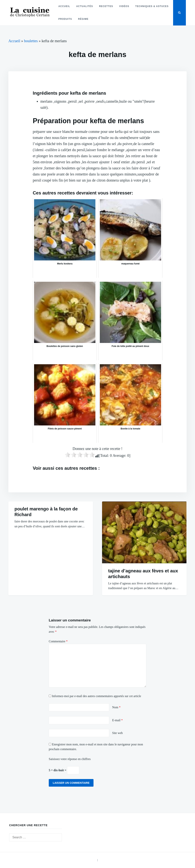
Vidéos (124, 6)
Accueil (64, 6)
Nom (116, 707)
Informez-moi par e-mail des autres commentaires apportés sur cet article (97, 696)
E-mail (117, 720)
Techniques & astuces (152, 6)
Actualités (85, 6)
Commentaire (58, 641)
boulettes (31, 41)
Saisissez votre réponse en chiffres (70, 759)
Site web (117, 733)
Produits (65, 19)
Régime (83, 19)
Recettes (106, 6)
